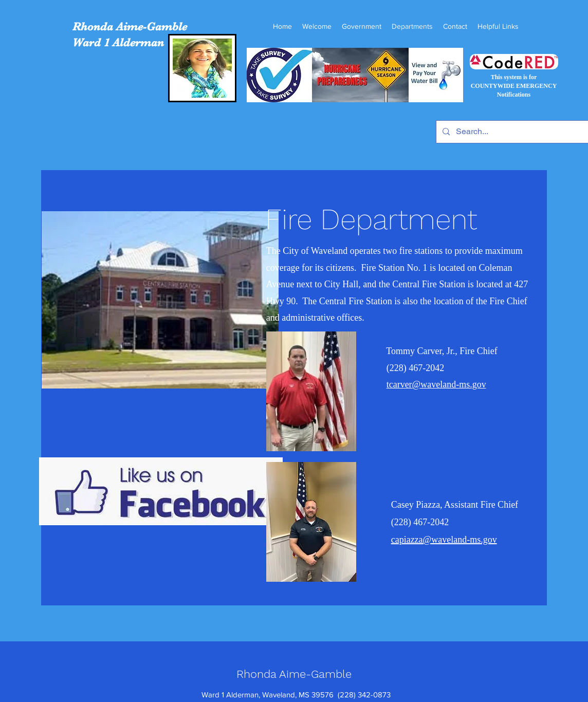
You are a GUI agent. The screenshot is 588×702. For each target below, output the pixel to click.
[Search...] (513, 132)
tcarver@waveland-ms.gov (436, 384)
